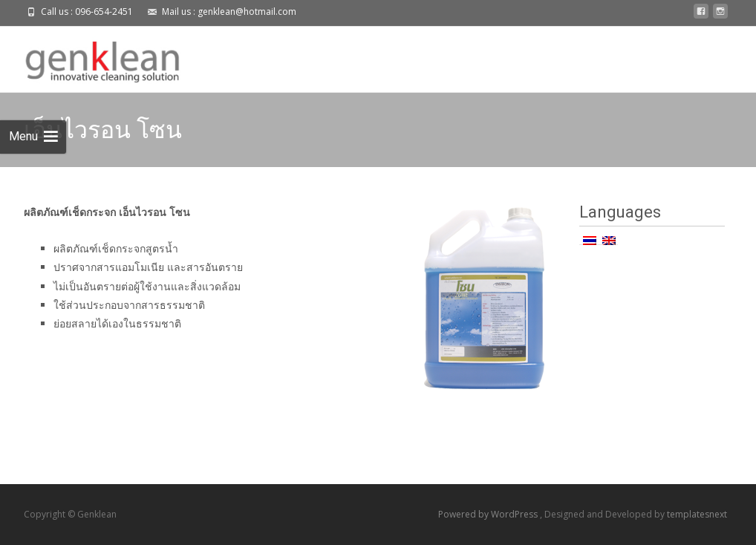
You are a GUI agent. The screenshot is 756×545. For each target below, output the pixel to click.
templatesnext (697, 514)
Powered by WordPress (489, 514)
